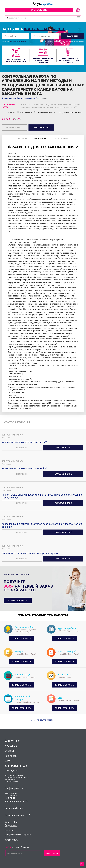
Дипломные (12, 741)
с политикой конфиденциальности (76, 41)
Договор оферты (14, 808)
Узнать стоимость (18, 603)
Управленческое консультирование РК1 (25, 471)
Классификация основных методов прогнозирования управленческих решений (42, 528)
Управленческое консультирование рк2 (24, 445)
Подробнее (22, 450)
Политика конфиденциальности (16, 799)
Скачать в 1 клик (63, 450)
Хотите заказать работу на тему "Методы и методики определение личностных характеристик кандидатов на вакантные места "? (51, 106)
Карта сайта (11, 822)
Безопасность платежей (17, 815)
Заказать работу (39, 10)
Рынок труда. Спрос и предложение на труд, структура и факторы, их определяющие (42, 499)
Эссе (7, 761)
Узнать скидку (52, 853)
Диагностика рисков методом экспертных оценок (30, 556)
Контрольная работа (44, 29)
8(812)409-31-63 (16, 766)
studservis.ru (11, 840)
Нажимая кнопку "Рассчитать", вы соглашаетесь (64, 41)
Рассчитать (73, 36)
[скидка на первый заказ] (78, 10)
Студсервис (11, 825)
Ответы (9, 751)
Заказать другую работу (42, 722)
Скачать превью (14, 128)
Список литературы (61, 138)
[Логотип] (43, 4)
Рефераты (11, 756)
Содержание (22, 138)
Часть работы (40, 138)
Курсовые (11, 746)
